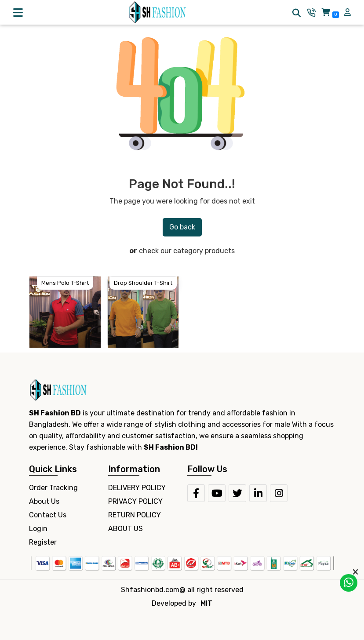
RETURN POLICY (135, 515)
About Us (44, 501)
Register (43, 542)
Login (38, 529)
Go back (182, 227)
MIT (206, 603)
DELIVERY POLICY (137, 488)
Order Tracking (53, 488)
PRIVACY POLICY (135, 501)
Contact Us (48, 515)
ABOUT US (126, 529)
